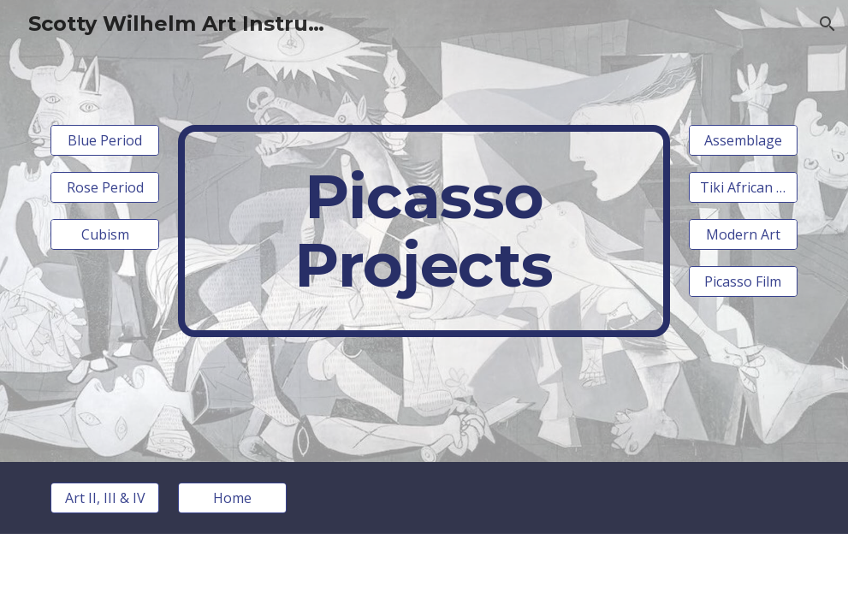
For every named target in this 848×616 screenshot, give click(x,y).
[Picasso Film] (743, 281)
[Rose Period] (105, 187)
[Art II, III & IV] (105, 498)
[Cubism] (105, 234)
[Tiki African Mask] (743, 187)
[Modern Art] (743, 234)
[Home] (232, 498)
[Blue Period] (105, 140)
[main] (424, 231)
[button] (827, 24)
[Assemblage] (743, 140)
